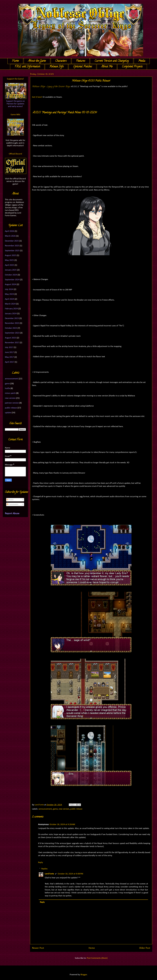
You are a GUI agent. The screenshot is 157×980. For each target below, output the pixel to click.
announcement (45, 809)
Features (81, 61)
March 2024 (10, 304)
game (55, 809)
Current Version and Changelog (112, 61)
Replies (44, 869)
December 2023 (12, 318)
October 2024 (11, 275)
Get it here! (37, 97)
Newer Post (38, 948)
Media (142, 61)
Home (15, 61)
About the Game (37, 61)
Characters (61, 61)
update (8, 413)
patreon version (12, 403)
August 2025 (11, 255)
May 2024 (9, 294)
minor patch (10, 393)
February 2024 (11, 309)
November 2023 (12, 323)
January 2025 (11, 270)
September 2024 (12, 280)
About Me (107, 67)
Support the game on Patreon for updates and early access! (15, 104)
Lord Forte (49, 874)
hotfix (7, 388)
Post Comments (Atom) (97, 958)
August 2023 (11, 338)
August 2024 (11, 284)
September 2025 (12, 251)
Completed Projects (132, 67)
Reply (41, 862)
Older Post (145, 948)
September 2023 (12, 333)
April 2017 (10, 362)
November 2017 (12, 343)
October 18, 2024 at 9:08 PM (70, 874)
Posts (10, 500)
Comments (12, 504)
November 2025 (12, 246)
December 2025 (12, 241)
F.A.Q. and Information (27, 67)
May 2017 (9, 357)
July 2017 (9, 347)
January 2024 (11, 314)
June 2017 (9, 352)
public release (76, 809)
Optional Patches (82, 67)
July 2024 (9, 289)
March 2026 (10, 236)
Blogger (84, 975)
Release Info (57, 67)
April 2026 (10, 231)
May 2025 (9, 260)
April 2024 (10, 299)
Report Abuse (12, 514)
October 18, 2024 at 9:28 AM (62, 824)
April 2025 (10, 265)
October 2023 (11, 328)
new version (64, 809)
